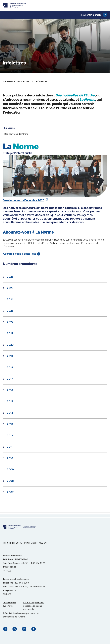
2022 (10, 322)
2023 (10, 311)
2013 (10, 424)
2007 (10, 492)
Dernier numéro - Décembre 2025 (24, 200)
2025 (10, 288)
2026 (10, 277)
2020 (10, 345)
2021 (10, 333)
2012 (10, 435)
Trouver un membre (94, 15)
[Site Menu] (105, 5)
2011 (10, 447)
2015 (10, 401)
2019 (10, 356)
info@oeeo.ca (9, 567)
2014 (10, 413)
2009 (10, 469)
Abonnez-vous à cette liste (19, 254)
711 (10, 571)
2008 (10, 481)
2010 (10, 458)
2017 (10, 379)
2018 (10, 367)
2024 (10, 299)
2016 (10, 390)
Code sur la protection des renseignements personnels (34, 606)
